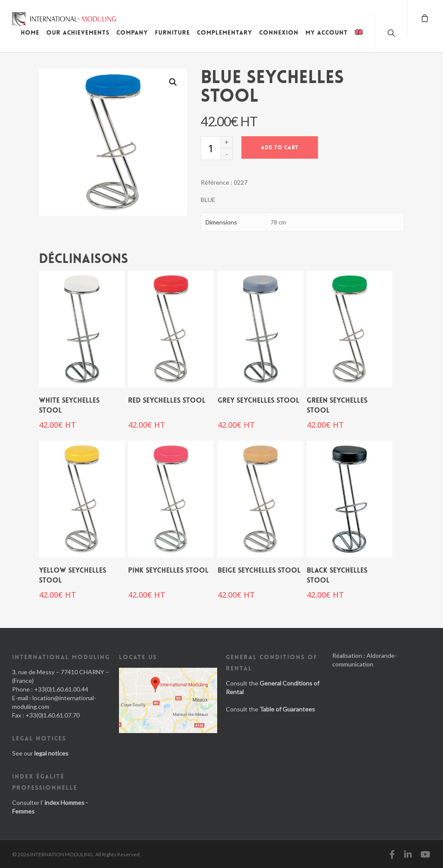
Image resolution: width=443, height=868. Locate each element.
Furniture (172, 32)
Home (30, 32)
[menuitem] (359, 39)
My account (327, 32)
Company (132, 32)
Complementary (225, 32)
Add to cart (280, 147)
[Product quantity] (211, 148)
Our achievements (78, 32)
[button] (173, 82)
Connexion (279, 32)
